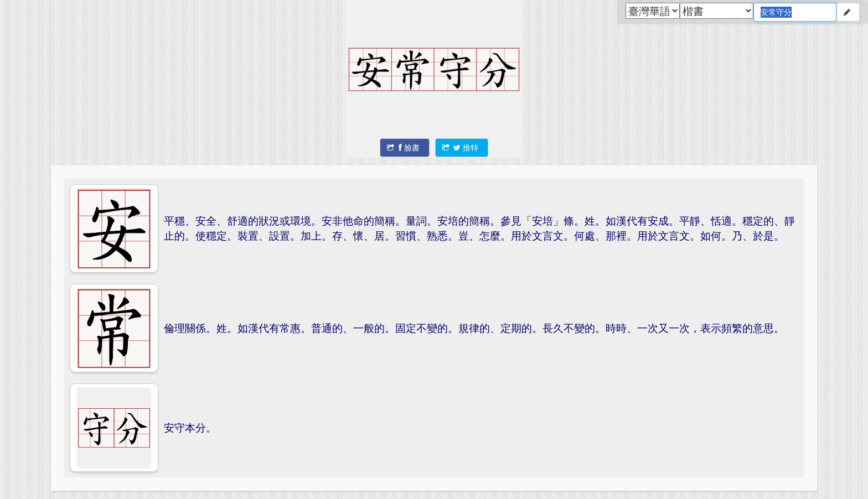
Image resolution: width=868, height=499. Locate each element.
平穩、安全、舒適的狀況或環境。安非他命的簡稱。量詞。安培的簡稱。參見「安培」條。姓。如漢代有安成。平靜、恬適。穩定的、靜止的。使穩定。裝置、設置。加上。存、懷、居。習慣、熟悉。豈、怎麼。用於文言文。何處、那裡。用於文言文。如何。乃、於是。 (479, 228)
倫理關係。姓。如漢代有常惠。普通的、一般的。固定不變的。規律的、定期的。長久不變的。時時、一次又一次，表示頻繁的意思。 (474, 328)
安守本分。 (190, 427)
